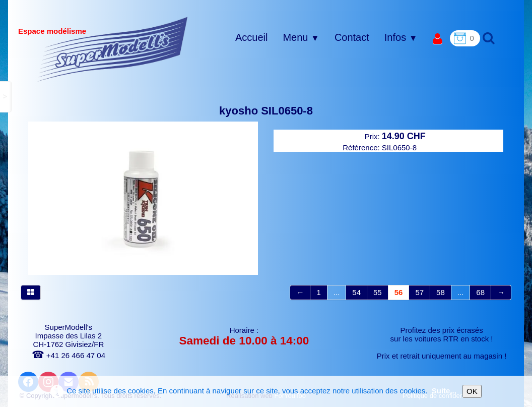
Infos (401, 37)
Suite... (444, 391)
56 (399, 292)
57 (419, 292)
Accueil (251, 37)
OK (472, 391)
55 (378, 292)
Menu (301, 37)
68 (480, 292)
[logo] (113, 49)
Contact (352, 37)
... (337, 292)
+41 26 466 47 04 (69, 355)
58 (441, 292)
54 (356, 292)
